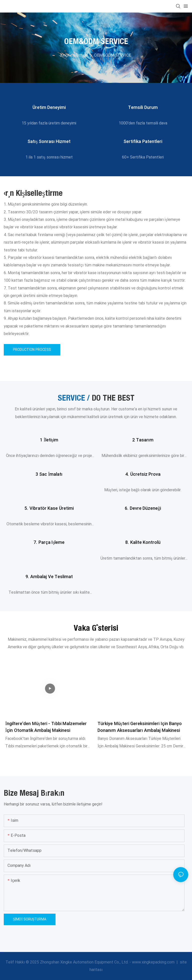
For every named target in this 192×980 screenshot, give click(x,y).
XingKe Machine (74, 55)
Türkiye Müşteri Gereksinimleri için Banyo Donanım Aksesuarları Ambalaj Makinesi (140, 727)
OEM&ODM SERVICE (113, 55)
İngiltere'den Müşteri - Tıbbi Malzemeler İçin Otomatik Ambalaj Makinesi (46, 727)
